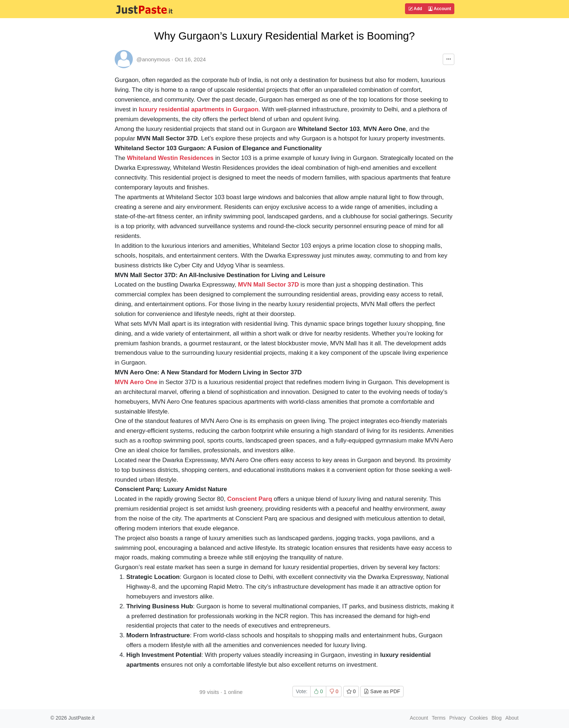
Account (440, 9)
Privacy (458, 718)
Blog (496, 718)
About (512, 718)
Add (415, 9)
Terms (439, 718)
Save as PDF (382, 691)
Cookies (479, 718)
